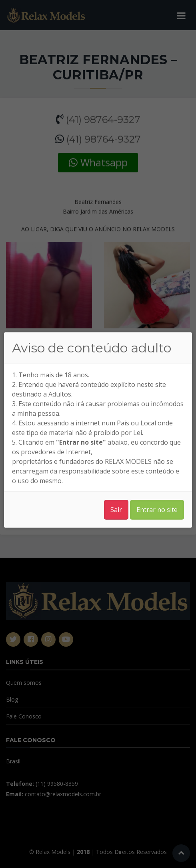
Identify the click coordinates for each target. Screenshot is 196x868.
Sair (116, 510)
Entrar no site (157, 510)
